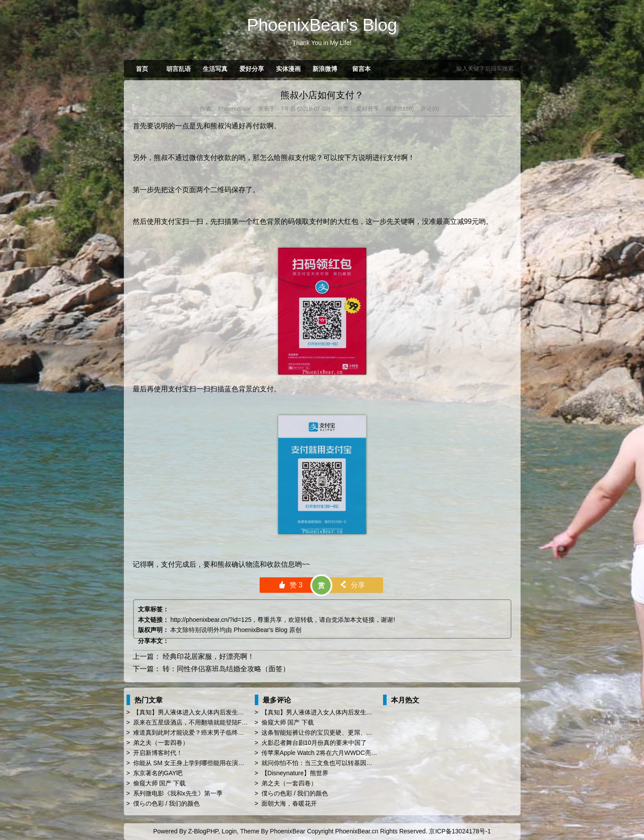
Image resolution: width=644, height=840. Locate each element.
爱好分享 (252, 69)
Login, (230, 831)
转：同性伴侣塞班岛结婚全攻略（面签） (226, 669)
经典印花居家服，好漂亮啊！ (208, 656)
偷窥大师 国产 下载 (160, 783)
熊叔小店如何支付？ (322, 95)
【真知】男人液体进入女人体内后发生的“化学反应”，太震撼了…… (225, 712)
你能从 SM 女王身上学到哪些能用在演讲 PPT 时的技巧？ (212, 763)
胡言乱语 (179, 69)
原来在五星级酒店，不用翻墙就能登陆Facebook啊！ (205, 722)
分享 (352, 585)
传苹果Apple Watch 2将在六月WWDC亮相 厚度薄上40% (339, 753)
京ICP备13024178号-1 (460, 831)
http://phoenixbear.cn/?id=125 (211, 620)
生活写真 (215, 69)
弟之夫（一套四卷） (161, 743)
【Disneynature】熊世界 (295, 773)
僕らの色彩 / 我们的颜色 (167, 803)
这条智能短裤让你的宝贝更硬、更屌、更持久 (323, 732)
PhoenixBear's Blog (261, 630)
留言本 (361, 69)
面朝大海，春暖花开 (289, 803)
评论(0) (430, 109)
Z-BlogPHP (203, 831)
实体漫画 (288, 69)
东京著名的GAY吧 (158, 773)
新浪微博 (325, 69)
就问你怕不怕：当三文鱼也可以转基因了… (320, 763)
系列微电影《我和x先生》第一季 (178, 793)
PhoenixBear (234, 109)
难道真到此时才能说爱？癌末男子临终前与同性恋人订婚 (210, 732)
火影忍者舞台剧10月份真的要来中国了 (314, 743)
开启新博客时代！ (158, 753)
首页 (142, 69)
